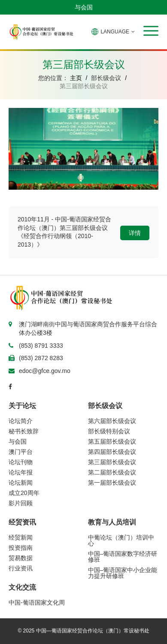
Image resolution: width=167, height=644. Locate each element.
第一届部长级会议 (112, 483)
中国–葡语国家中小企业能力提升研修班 (123, 573)
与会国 (84, 7)
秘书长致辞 (24, 431)
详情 (135, 233)
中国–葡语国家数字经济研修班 (123, 557)
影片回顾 (21, 503)
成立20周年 (24, 493)
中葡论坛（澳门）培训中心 (121, 540)
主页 (76, 78)
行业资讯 (21, 568)
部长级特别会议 (109, 431)
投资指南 (21, 548)
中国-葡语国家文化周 (37, 602)
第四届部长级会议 (112, 452)
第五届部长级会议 (112, 441)
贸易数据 (21, 558)
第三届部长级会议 (112, 462)
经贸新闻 (21, 537)
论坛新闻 (21, 483)
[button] (151, 31)
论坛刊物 (21, 462)
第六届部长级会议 (112, 421)
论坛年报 (21, 472)
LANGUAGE (113, 32)
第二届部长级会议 (112, 472)
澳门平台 (21, 452)
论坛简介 (21, 421)
